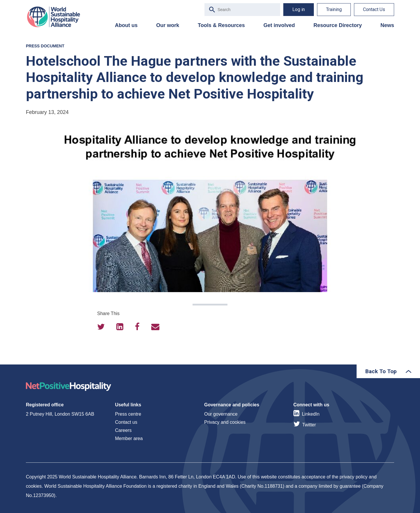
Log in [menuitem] (299, 9)
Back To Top (381, 371)
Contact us (126, 422)
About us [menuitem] (126, 25)
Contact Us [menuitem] (374, 9)
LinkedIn (311, 414)
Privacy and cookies (225, 422)
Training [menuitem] (334, 9)
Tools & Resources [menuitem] (221, 25)
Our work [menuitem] (168, 25)
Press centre (128, 414)
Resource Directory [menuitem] (338, 25)
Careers (123, 430)
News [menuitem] (387, 25)
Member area (129, 438)
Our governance (221, 414)
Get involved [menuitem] (279, 25)
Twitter (309, 425)
